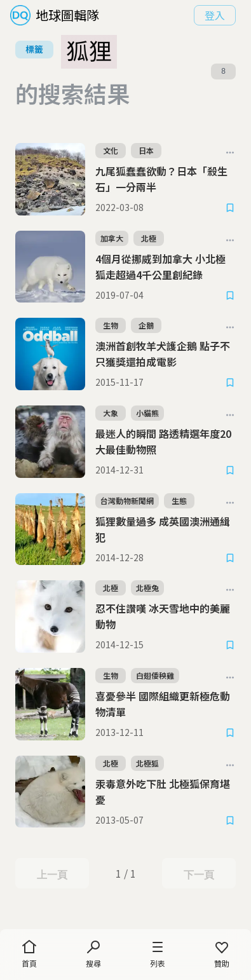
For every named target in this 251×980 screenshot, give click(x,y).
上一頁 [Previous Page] (52, 874)
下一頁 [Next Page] (199, 874)
